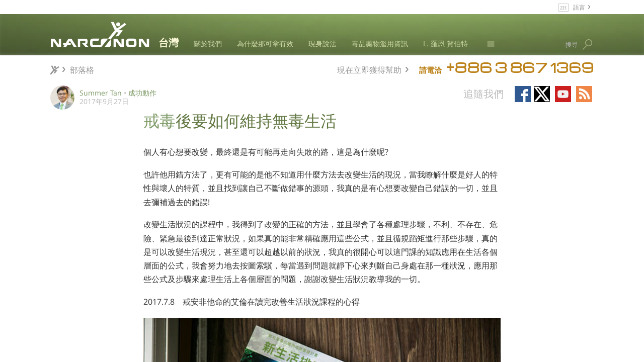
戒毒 (159, 120)
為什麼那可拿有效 (265, 43)
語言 (579, 7)
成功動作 (142, 93)
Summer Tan (101, 93)
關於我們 (208, 43)
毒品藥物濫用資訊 (380, 43)
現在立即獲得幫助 (369, 69)
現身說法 (323, 43)
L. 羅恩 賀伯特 (446, 43)
